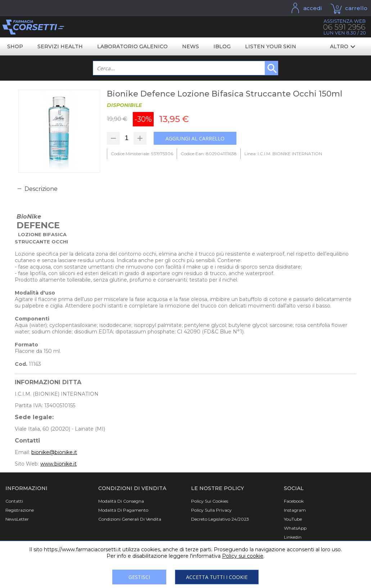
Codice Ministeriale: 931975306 (142, 154)
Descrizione (41, 189)
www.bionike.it (58, 464)
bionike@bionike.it (54, 452)
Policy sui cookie (243, 556)
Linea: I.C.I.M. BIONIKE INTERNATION (283, 154)
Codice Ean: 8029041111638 (209, 154)
